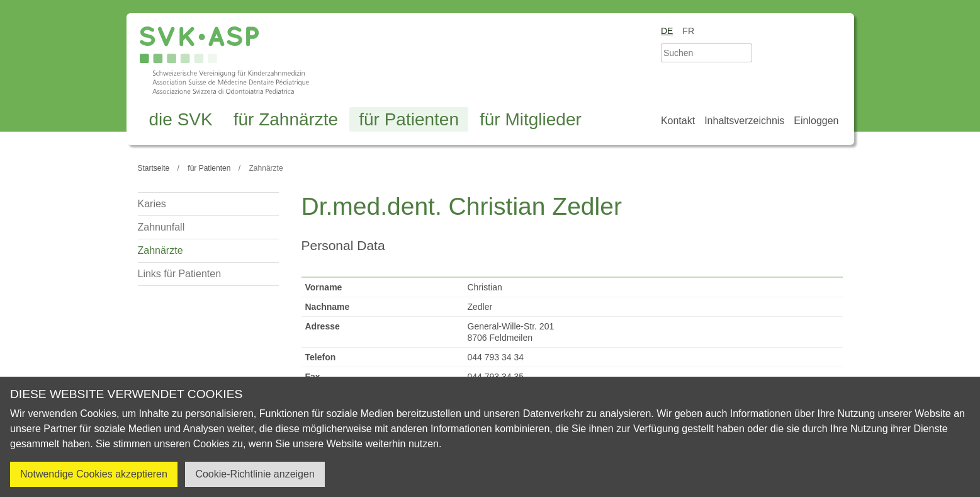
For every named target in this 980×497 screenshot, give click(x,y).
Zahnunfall (161, 227)
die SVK (181, 119)
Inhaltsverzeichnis (744, 121)
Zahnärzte (161, 250)
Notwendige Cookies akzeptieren (94, 474)
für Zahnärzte (286, 119)
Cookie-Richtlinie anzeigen (255, 474)
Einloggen (816, 121)
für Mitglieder (531, 119)
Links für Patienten (180, 274)
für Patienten (409, 119)
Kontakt (678, 121)
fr (688, 31)
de (667, 31)
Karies (152, 204)
